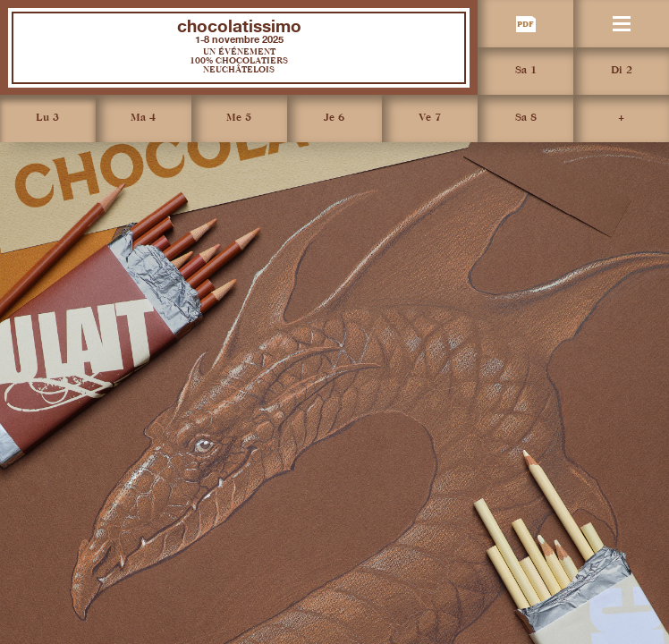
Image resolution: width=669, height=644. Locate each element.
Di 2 (622, 71)
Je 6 (334, 118)
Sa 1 (526, 71)
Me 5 (239, 118)
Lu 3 (47, 118)
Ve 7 (430, 118)
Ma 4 (143, 118)
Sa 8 (526, 118)
